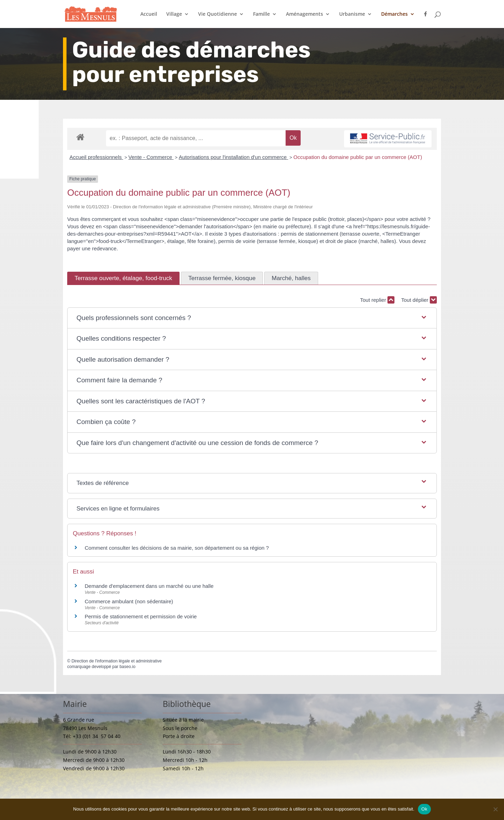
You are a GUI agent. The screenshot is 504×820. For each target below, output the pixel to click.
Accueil (149, 14)
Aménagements (304, 14)
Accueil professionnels (96, 157)
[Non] (495, 809)
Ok (424, 809)
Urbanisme (352, 14)
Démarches (394, 14)
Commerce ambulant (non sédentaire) (129, 601)
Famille (261, 14)
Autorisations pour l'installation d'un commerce (234, 157)
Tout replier (377, 300)
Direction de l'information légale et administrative (117, 661)
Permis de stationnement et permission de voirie (141, 616)
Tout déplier (419, 300)
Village (174, 14)
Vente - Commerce (151, 157)
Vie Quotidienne (218, 14)
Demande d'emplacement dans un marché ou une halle (149, 586)
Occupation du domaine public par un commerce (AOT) (358, 157)
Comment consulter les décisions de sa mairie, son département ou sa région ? (177, 548)
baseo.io (127, 667)
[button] (252, 318)
